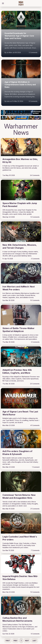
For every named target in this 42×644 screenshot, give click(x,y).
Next (27, 641)
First (8, 641)
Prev (15, 641)
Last (34, 641)
